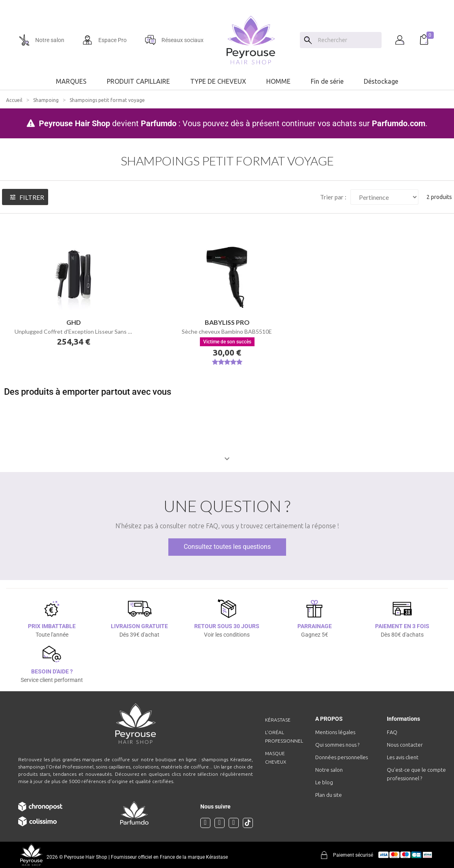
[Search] (308, 40)
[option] (227, 3)
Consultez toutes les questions (227, 547)
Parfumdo (159, 123)
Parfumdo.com (399, 123)
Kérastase (278, 720)
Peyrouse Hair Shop (74, 123)
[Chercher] (348, 40)
